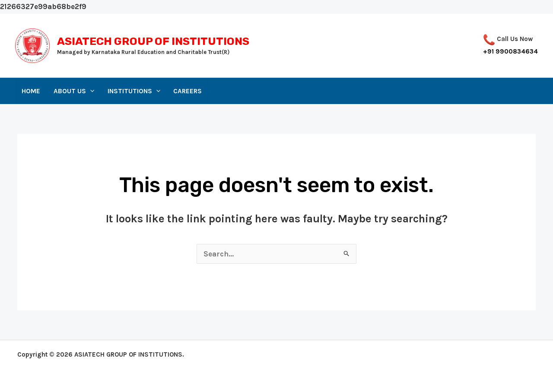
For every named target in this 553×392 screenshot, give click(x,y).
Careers (188, 91)
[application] (90, 91)
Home (31, 91)
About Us (74, 91)
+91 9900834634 (510, 51)
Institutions (134, 91)
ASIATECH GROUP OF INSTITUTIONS (153, 41)
